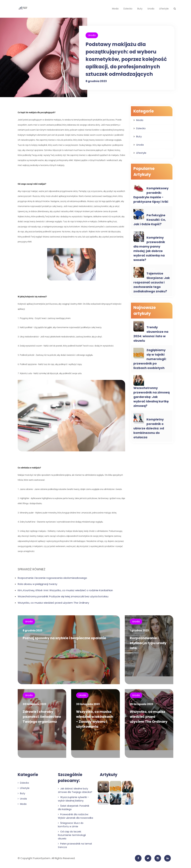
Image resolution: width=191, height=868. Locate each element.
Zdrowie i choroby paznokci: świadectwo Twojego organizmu (42, 717)
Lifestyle (164, 9)
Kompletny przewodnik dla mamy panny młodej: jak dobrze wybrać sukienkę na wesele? (149, 249)
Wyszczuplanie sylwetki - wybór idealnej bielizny (73, 800)
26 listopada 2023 (142, 705)
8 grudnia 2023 (96, 81)
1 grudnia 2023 (139, 630)
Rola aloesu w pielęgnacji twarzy (37, 584)
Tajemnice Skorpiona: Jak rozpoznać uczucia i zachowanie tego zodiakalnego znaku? (152, 282)
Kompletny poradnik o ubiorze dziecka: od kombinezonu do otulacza (149, 428)
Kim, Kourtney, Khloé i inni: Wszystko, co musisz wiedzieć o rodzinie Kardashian (65, 590)
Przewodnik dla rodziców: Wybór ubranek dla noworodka (75, 818)
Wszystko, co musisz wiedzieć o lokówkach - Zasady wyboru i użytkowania (95, 720)
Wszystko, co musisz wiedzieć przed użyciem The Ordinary (53, 603)
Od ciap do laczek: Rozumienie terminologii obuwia (72, 837)
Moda (115, 9)
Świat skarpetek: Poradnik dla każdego (74, 809)
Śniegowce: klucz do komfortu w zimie (71, 826)
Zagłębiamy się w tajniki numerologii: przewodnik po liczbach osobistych (150, 359)
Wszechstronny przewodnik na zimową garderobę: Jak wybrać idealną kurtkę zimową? (152, 397)
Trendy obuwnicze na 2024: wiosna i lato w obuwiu (151, 334)
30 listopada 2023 (35, 705)
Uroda (151, 9)
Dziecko (128, 9)
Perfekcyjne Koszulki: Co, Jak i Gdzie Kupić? (150, 220)
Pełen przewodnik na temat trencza (75, 847)
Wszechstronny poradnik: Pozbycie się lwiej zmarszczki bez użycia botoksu (63, 596)
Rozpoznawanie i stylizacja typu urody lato (148, 643)
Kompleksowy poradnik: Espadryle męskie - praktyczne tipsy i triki (151, 195)
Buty (140, 9)
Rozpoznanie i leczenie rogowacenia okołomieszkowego (52, 578)
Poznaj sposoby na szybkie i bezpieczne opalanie (64, 638)
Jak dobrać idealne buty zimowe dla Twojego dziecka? (75, 792)
